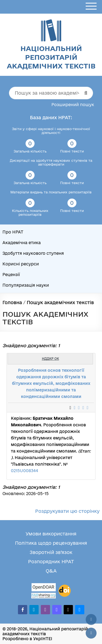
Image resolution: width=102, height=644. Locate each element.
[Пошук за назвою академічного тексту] (51, 93)
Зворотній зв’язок (51, 552)
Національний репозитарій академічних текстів (51, 57)
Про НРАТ (13, 232)
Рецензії (11, 275)
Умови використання (51, 534)
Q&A (51, 571)
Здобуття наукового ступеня (33, 253)
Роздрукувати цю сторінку (67, 511)
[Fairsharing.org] (44, 596)
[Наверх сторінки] (91, 619)
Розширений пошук (73, 105)
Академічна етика (22, 243)
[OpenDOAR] (44, 588)
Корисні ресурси (21, 264)
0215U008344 (24, 471)
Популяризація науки (26, 285)
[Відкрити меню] (91, 6)
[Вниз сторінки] (91, 633)
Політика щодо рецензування (51, 543)
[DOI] (65, 591)
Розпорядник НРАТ (51, 561)
